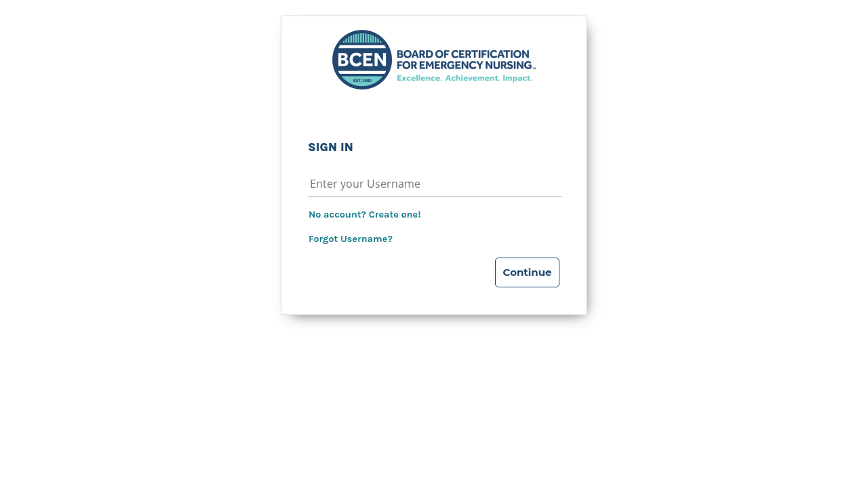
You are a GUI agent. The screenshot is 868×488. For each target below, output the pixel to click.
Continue (528, 272)
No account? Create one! (364, 215)
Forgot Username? (351, 239)
